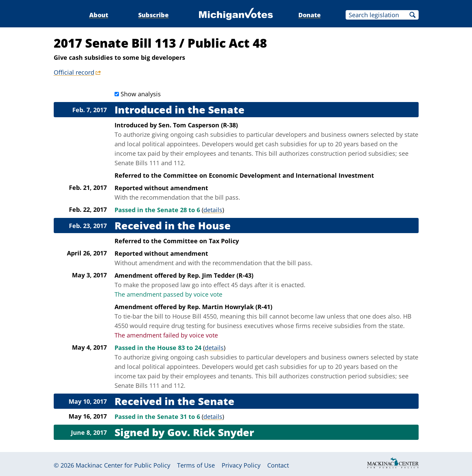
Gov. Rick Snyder (211, 432)
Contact (278, 465)
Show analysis (141, 94)
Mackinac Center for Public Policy (123, 465)
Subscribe (153, 15)
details (213, 210)
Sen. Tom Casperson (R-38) (198, 125)
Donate (309, 15)
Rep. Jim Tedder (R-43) (220, 275)
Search (413, 15)
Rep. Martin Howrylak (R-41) (230, 307)
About (99, 15)
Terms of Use (196, 465)
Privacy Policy (241, 465)
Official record (74, 72)
